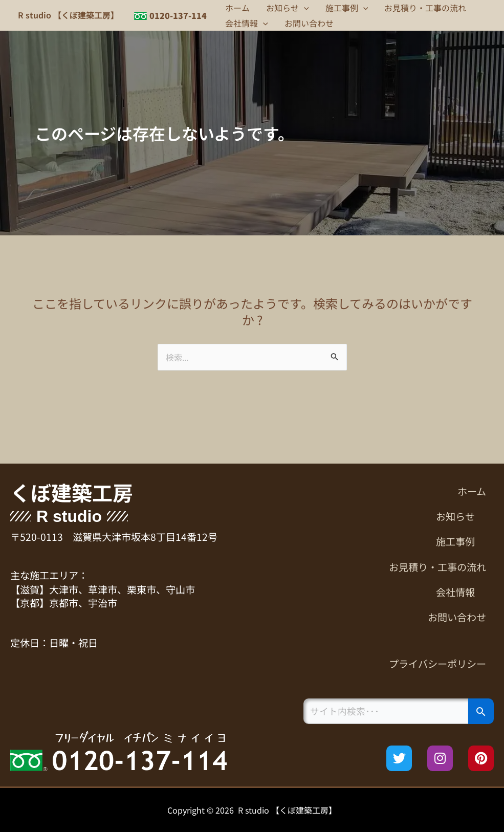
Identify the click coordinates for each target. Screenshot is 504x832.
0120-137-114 (178, 15)
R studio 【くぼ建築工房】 (68, 15)
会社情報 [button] (247, 23)
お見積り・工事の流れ (425, 8)
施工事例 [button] (347, 8)
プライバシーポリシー (437, 664)
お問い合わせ (309, 23)
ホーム (237, 8)
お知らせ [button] (288, 8)
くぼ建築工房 (72, 492)
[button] (304, 8)
